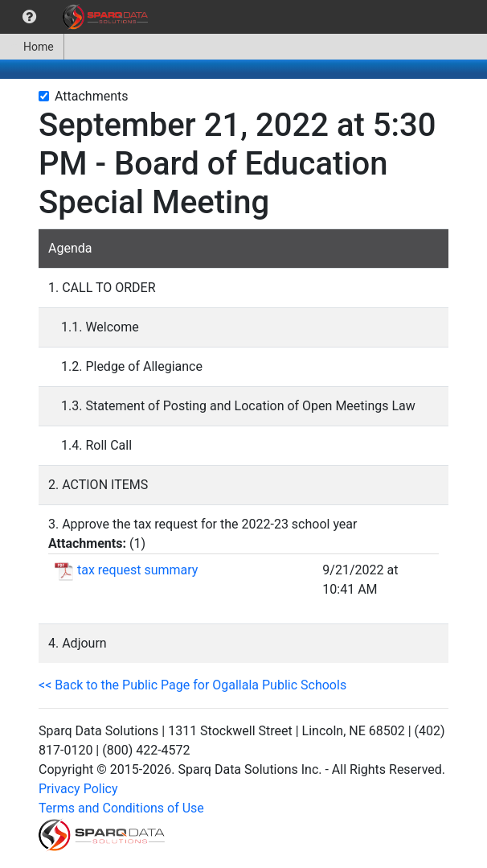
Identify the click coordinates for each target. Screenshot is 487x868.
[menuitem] (29, 17)
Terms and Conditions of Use (121, 808)
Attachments (92, 96)
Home (32, 47)
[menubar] (78, 17)
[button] (29, 17)
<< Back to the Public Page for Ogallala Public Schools (192, 685)
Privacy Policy (78, 789)
